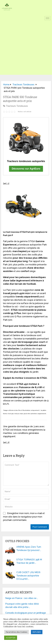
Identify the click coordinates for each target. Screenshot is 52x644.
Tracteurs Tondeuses (17, 106)
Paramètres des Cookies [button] (17, 632)
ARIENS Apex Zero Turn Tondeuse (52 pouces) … (29, 549)
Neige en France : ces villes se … (22, 598)
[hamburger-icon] (47, 18)
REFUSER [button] (37, 632)
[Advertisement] (26, 49)
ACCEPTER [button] (11, 638)
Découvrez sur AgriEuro (26, 169)
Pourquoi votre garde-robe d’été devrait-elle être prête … (22, 605)
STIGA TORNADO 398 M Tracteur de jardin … (29, 561)
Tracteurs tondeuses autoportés (26, 161)
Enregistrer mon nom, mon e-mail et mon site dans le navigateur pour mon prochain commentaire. (24, 517)
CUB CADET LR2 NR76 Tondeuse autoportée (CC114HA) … (28, 576)
